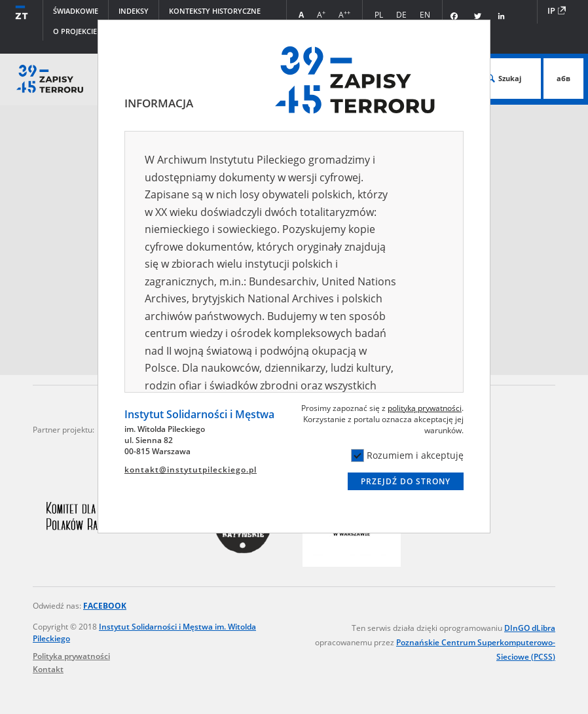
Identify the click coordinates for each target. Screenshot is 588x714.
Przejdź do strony (406, 481)
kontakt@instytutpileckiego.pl (191, 470)
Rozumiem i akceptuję (407, 455)
